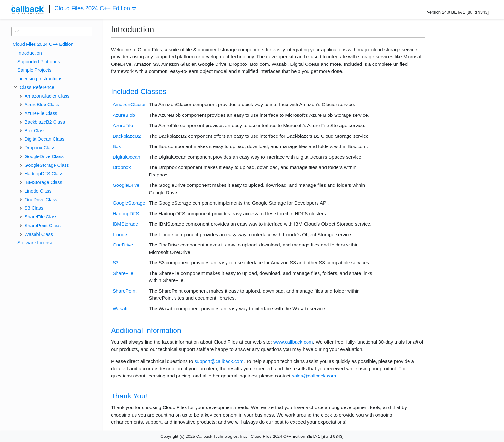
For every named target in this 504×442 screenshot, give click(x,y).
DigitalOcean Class (44, 139)
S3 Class (34, 208)
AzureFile (123, 125)
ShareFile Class (41, 217)
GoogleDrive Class (44, 156)
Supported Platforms (39, 62)
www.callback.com (293, 342)
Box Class (35, 131)
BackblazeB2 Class (45, 122)
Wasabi (121, 309)
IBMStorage (125, 224)
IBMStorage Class (43, 182)
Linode (120, 234)
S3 (116, 262)
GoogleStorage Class (47, 165)
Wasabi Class (39, 234)
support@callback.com (219, 361)
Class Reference (36, 87)
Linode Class (38, 191)
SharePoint (125, 291)
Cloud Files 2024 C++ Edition (96, 9)
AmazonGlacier (129, 104)
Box (117, 146)
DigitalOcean (126, 157)
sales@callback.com (314, 376)
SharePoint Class (43, 226)
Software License (35, 243)
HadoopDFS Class (44, 174)
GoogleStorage (129, 203)
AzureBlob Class (42, 105)
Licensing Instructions (40, 79)
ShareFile (123, 273)
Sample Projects (35, 70)
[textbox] (52, 32)
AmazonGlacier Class (47, 96)
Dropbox (122, 167)
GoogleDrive (126, 185)
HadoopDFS (126, 213)
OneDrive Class (41, 200)
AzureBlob (124, 115)
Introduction (30, 53)
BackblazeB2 (127, 136)
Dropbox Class (40, 148)
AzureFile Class (41, 113)
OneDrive (123, 245)
